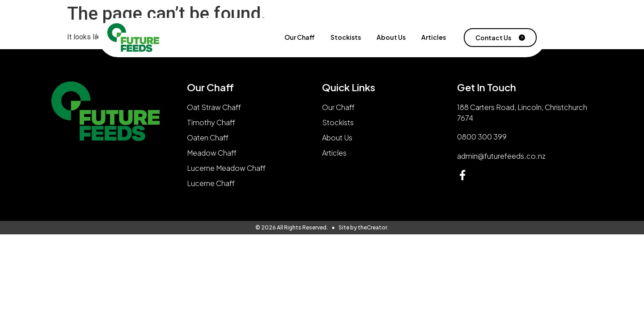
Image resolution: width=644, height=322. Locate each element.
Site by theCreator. (364, 227)
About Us (391, 37)
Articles (434, 37)
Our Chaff (300, 37)
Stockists (346, 37)
